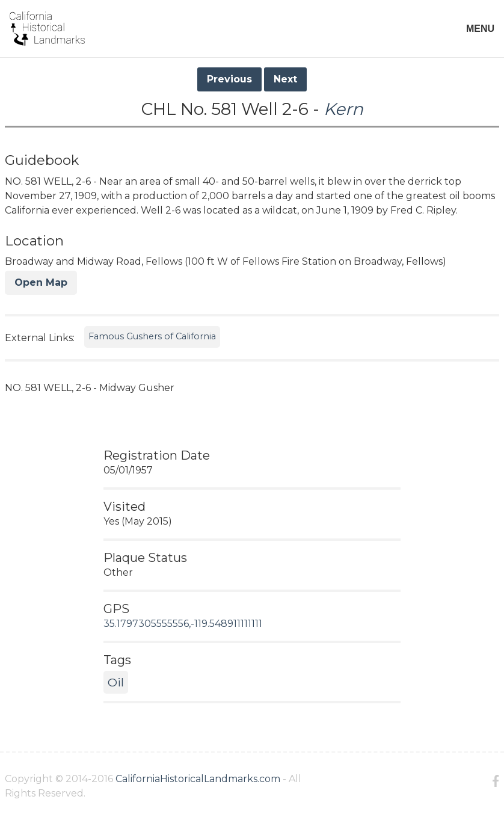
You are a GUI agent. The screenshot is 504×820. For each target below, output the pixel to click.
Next (285, 79)
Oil (116, 682)
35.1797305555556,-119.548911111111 (183, 624)
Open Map (41, 282)
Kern (343, 109)
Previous (229, 79)
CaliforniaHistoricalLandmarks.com (198, 779)
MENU (480, 29)
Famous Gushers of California (152, 336)
